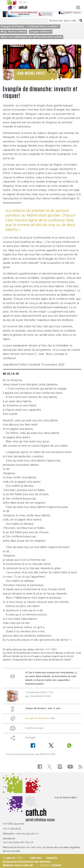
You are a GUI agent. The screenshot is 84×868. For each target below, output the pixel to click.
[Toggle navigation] (77, 5)
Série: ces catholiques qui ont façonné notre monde (32, 37)
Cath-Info (35, 858)
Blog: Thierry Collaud (14, 31)
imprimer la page (34, 728)
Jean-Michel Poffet (40, 696)
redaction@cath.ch (27, 834)
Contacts (52, 858)
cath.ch (10, 858)
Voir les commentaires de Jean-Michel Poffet (30, 754)
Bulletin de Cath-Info (29, 847)
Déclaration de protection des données (27, 862)
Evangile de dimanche (37, 718)
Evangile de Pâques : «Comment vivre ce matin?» (30, 26)
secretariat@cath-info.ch (18, 842)
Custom (56, 865)
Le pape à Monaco (41, 31)
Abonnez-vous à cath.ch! (18, 865)
